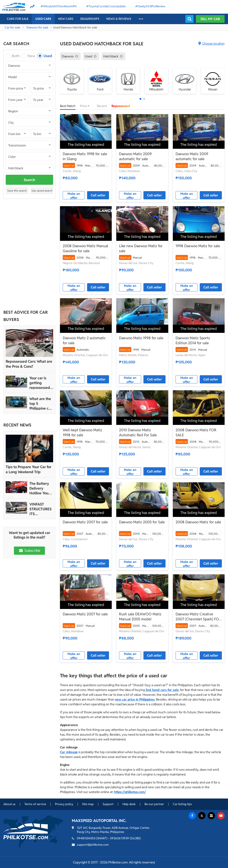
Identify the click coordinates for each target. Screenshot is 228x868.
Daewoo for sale (37, 27)
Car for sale (12, 27)
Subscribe (29, 551)
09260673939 (119, 838)
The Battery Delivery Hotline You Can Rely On (40, 488)
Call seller (98, 195)
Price (86, 106)
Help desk (129, 804)
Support (108, 804)
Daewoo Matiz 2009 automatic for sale (135, 156)
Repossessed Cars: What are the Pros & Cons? (29, 364)
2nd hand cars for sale (162, 690)
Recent (102, 106)
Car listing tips (182, 804)
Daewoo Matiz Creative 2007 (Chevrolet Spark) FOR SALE (198, 617)
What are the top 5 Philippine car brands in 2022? (41, 404)
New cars (66, 19)
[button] (140, 99)
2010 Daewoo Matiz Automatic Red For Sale (138, 433)
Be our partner (154, 804)
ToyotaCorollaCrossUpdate (107, 6)
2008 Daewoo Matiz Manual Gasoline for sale (85, 248)
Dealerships (90, 19)
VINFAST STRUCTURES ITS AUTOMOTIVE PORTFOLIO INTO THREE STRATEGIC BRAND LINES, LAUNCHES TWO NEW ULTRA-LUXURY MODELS (41, 509)
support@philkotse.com (93, 845)
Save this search (17, 191)
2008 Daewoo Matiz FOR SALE (196, 433)
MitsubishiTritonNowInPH (60, 6)
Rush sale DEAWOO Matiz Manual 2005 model (140, 617)
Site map (88, 804)
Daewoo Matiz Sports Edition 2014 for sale (193, 340)
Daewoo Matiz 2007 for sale (85, 522)
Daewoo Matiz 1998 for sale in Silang (85, 156)
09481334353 (86, 838)
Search (29, 180)
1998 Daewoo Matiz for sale (198, 246)
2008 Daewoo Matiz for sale (198, 522)
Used (48, 56)
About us (9, 804)
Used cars (43, 19)
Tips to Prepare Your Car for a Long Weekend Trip (28, 469)
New (31, 56)
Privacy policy (64, 804)
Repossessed (121, 106)
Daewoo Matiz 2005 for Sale (142, 522)
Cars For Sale (18, 19)
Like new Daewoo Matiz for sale (141, 248)
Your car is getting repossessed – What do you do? (41, 383)
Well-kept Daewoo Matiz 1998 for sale (82, 433)
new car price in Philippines (135, 699)
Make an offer (74, 195)
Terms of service (35, 804)
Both (16, 56)
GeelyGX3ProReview (152, 6)
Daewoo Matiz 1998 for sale (141, 338)
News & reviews (119, 19)
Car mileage (69, 752)
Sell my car (210, 19)
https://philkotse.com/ (130, 792)
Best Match (68, 106)
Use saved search (42, 191)
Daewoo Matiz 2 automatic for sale (84, 340)
